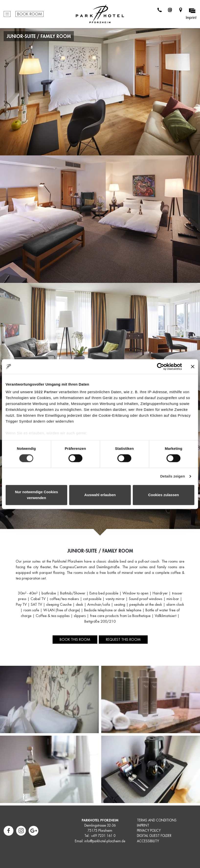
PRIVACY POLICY (149, 831)
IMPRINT (143, 825)
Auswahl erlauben (100, 495)
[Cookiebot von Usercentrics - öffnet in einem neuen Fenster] (161, 366)
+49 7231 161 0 (103, 836)
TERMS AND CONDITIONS (157, 820)
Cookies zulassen (164, 495)
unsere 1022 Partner (39, 392)
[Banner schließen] (193, 366)
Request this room (123, 640)
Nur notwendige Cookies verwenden (36, 495)
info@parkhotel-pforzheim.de (105, 841)
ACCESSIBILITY (148, 841)
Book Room (29, 14)
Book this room (75, 640)
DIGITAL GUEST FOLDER (154, 836)
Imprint (191, 18)
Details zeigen (172, 476)
